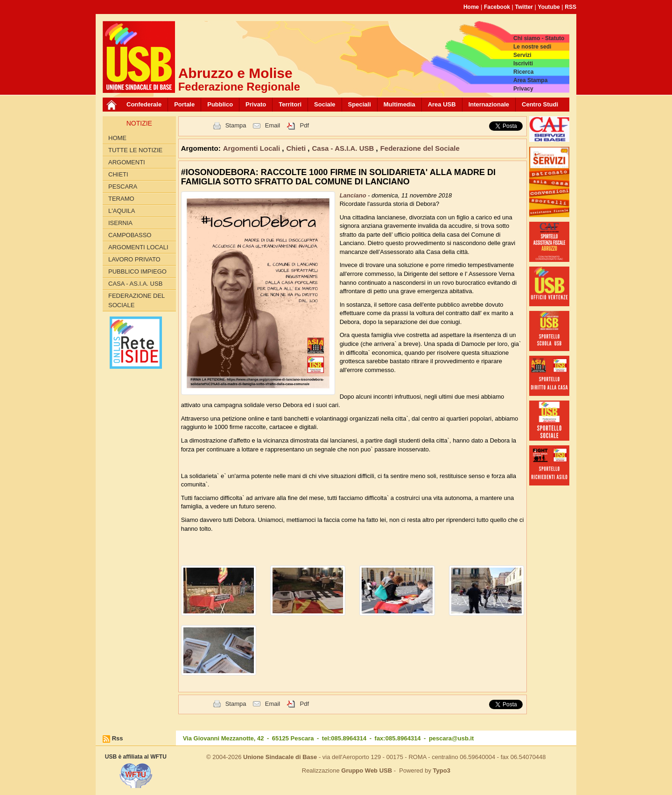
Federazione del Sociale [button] (420, 148)
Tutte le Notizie (135, 150)
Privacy (523, 89)
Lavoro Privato (134, 259)
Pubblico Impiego (137, 271)
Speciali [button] (360, 104)
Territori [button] (290, 104)
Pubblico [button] (220, 104)
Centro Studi (540, 104)
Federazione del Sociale (136, 300)
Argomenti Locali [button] (253, 148)
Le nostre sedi (532, 47)
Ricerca (523, 72)
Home (471, 7)
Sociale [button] (325, 104)
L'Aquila (122, 211)
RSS (570, 7)
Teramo (121, 199)
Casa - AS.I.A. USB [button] (344, 148)
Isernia (120, 223)
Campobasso (130, 235)
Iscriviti (523, 63)
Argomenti (127, 162)
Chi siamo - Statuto (539, 38)
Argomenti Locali (138, 247)
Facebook (497, 7)
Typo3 (442, 770)
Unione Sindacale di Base (280, 757)
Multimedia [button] (399, 104)
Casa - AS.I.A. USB (135, 284)
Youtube (549, 7)
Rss (118, 738)
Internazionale (489, 104)
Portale (184, 104)
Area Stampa (530, 80)
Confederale (144, 104)
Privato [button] (256, 104)
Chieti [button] (297, 148)
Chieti (118, 174)
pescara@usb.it (451, 738)
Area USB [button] (442, 104)
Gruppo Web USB (367, 770)
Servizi (522, 55)
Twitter (524, 7)
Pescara (123, 186)
